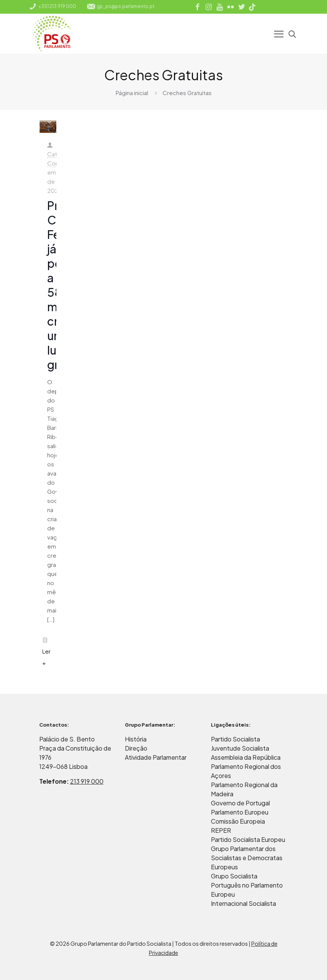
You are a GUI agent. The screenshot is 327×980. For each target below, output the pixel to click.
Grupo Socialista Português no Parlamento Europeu (247, 885)
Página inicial (132, 93)
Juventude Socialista (240, 748)
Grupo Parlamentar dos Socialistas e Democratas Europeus (247, 858)
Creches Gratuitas (187, 93)
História (136, 739)
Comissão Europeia (238, 821)
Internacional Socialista (243, 903)
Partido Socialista (235, 739)
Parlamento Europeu (240, 812)
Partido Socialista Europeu (248, 839)
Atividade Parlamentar (156, 757)
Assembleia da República (246, 757)
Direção (136, 748)
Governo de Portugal (240, 803)
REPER (221, 830)
